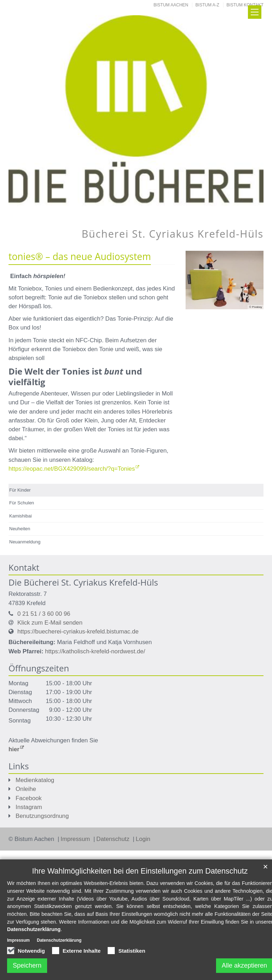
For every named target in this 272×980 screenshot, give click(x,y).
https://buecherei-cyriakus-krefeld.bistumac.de (78, 632)
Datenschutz (114, 839)
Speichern (27, 965)
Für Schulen (22, 503)
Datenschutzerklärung (34, 929)
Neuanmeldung (25, 542)
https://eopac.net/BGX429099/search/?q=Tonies (72, 469)
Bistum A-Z (207, 5)
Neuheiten (20, 529)
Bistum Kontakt (245, 5)
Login (143, 839)
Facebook (29, 798)
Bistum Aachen (171, 5)
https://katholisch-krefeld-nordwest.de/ (95, 651)
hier (14, 749)
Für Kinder (20, 490)
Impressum (76, 839)
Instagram (29, 807)
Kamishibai (21, 516)
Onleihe (26, 789)
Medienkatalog (35, 780)
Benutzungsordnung (42, 816)
